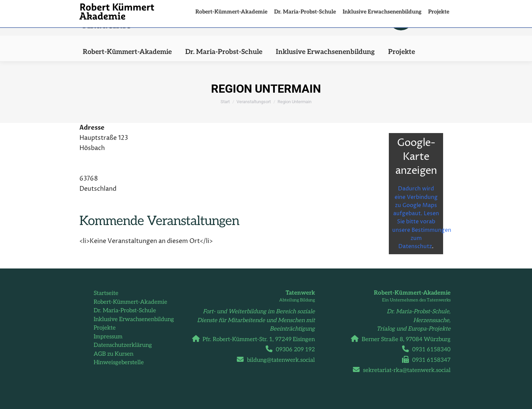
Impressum (108, 337)
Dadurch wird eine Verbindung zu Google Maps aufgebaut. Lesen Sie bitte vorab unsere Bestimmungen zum (422, 189)
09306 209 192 (293, 350)
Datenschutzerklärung (123, 345)
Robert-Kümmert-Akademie (130, 302)
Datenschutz (415, 246)
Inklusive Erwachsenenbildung (134, 319)
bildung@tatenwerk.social (278, 360)
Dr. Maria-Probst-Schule (125, 311)
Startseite (106, 293)
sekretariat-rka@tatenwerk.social (404, 370)
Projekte (105, 328)
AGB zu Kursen (113, 354)
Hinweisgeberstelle (119, 362)
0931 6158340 (429, 350)
